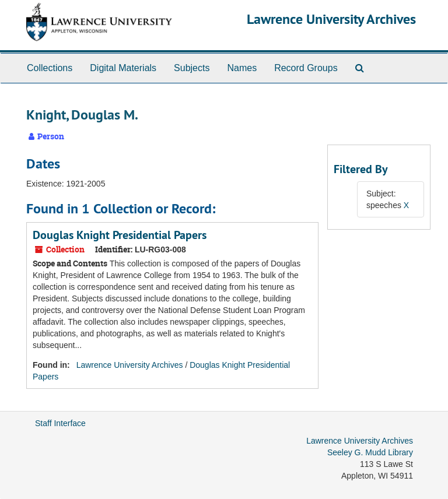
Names (242, 68)
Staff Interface (60, 423)
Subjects (192, 68)
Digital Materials (123, 68)
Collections (50, 68)
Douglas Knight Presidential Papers (120, 235)
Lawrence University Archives (331, 19)
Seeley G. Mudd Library (370, 452)
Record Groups (306, 68)
